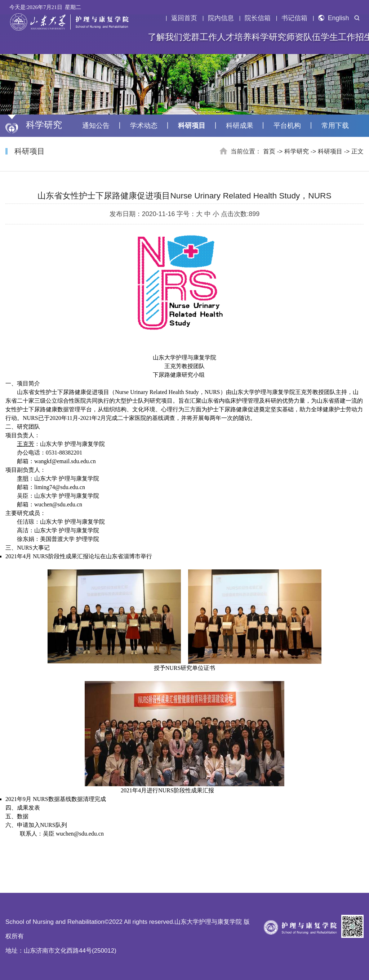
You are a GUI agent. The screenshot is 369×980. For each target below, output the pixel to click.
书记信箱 (294, 18)
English (334, 18)
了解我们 (165, 37)
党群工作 (200, 37)
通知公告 (96, 126)
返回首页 (184, 18)
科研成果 (240, 126)
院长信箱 (258, 18)
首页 (269, 151)
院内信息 (221, 18)
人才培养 (234, 37)
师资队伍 (303, 37)
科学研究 (269, 37)
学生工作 (338, 37)
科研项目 (192, 126)
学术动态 (144, 126)
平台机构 (287, 126)
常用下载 (335, 126)
